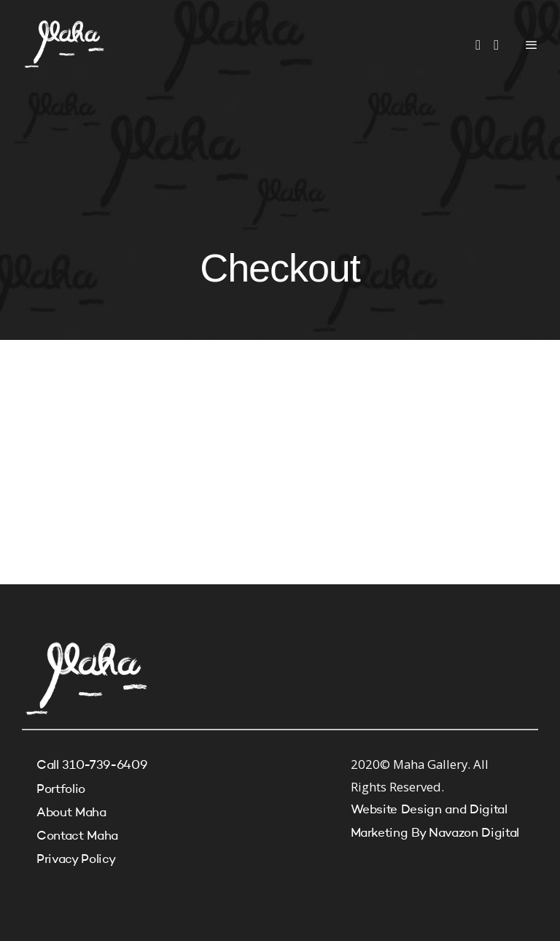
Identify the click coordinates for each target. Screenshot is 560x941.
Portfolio (61, 790)
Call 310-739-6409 (92, 766)
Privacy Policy (76, 860)
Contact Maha (77, 836)
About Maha (71, 813)
